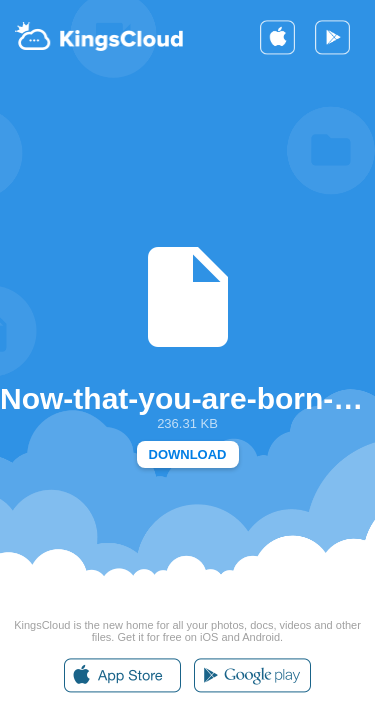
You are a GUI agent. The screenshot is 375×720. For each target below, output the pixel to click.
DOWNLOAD (188, 454)
